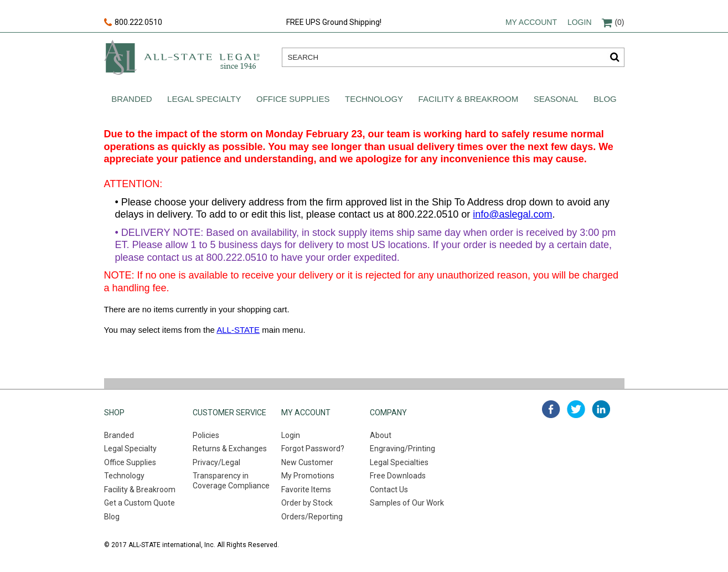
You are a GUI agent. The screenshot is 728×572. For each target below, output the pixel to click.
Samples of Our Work (407, 503)
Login (580, 22)
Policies (206, 435)
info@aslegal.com (512, 214)
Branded (131, 99)
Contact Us (389, 489)
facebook (551, 409)
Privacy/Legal (216, 462)
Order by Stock (307, 503)
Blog (605, 99)
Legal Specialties (399, 462)
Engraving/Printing (402, 449)
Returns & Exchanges (230, 449)
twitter (576, 409)
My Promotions (308, 476)
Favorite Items (306, 489)
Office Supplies (293, 99)
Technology (374, 99)
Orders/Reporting (312, 517)
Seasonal (556, 99)
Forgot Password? (313, 449)
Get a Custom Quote (140, 503)
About (381, 435)
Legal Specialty (204, 99)
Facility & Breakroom (469, 99)
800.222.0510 (133, 23)
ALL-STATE (238, 330)
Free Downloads (398, 476)
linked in (601, 409)
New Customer (307, 462)
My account (531, 22)
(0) (613, 22)
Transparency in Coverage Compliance (231, 481)
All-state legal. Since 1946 (182, 57)
